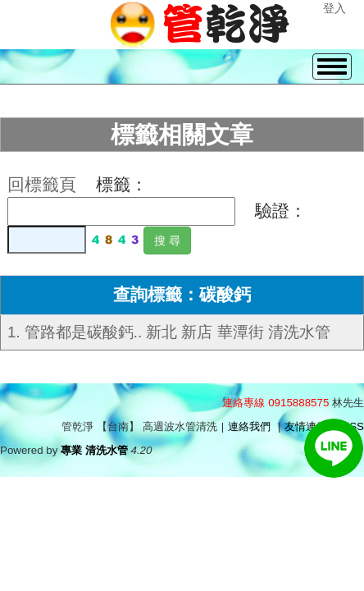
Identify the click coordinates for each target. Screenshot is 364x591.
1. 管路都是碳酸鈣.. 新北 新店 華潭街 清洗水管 (169, 332)
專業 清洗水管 (94, 450)
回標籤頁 (42, 185)
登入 (334, 8)
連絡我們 (249, 426)
